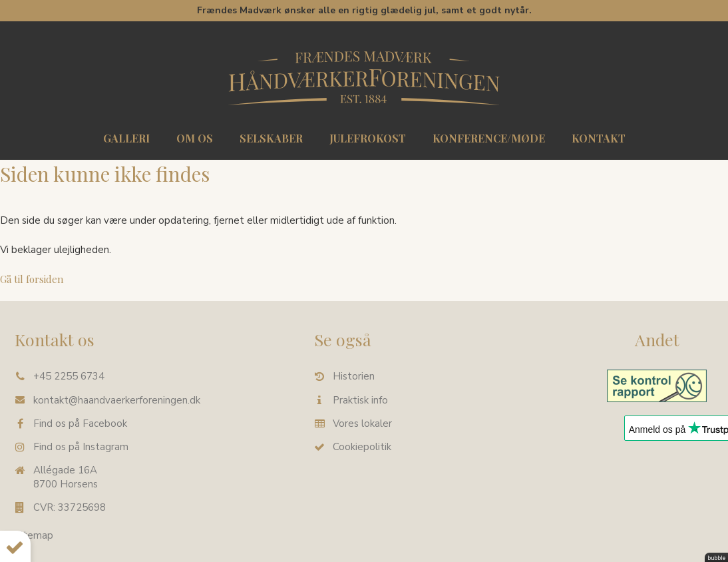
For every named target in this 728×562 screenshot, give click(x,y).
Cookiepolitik (362, 447)
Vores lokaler (362, 423)
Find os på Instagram (81, 447)
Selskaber (271, 138)
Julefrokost (368, 138)
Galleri (126, 138)
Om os (195, 138)
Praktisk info (360, 400)
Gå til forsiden (32, 279)
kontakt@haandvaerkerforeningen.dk (117, 400)
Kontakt (599, 138)
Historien (354, 376)
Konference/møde (489, 138)
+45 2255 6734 (69, 376)
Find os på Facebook (80, 423)
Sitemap (34, 535)
